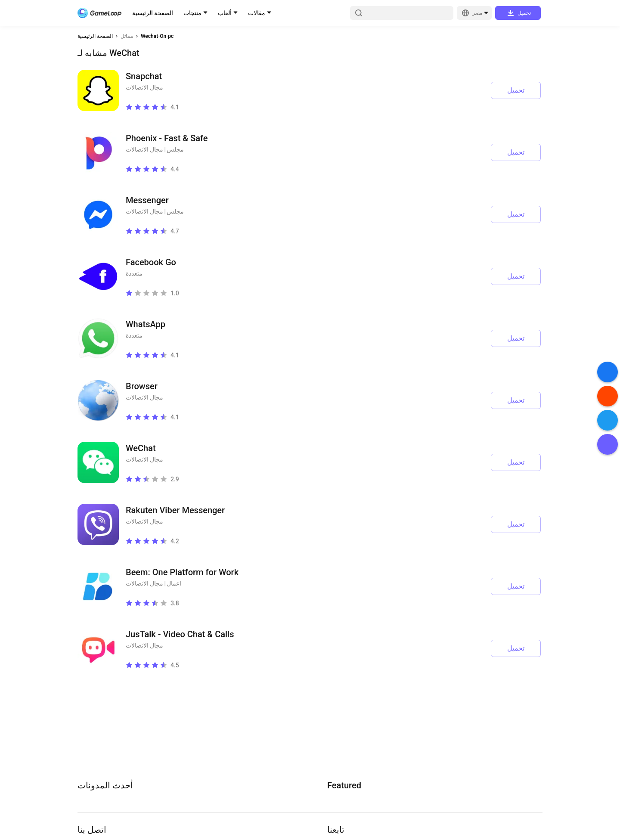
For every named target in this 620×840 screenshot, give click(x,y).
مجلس (175, 149)
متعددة (134, 273)
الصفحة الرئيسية (153, 13)
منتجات (192, 13)
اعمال (174, 583)
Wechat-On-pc (157, 36)
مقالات (257, 13)
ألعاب (225, 13)
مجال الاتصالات (144, 87)
